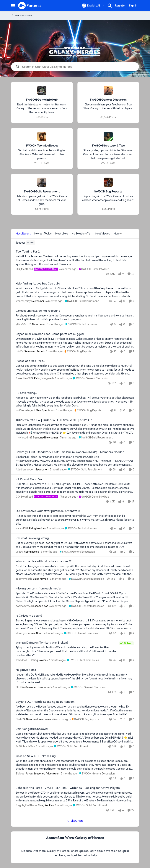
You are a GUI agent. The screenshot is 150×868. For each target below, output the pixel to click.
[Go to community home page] (30, 6)
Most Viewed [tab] (103, 234)
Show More (75, 821)
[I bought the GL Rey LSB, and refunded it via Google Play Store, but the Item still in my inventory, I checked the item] (75, 679)
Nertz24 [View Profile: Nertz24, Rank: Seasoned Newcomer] (21, 719)
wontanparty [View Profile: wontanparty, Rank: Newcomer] (23, 301)
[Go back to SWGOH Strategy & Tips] (108, 146)
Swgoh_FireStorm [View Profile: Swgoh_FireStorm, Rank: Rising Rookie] (26, 805)
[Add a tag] (31, 243)
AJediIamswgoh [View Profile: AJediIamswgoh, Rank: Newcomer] (25, 470)
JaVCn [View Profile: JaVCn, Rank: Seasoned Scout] (20, 351)
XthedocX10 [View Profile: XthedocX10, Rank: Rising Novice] (23, 660)
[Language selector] (93, 6)
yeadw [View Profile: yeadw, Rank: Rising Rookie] (19, 552)
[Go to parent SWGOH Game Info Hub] (93, 269)
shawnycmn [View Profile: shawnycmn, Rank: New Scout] (23, 633)
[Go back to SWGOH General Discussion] (108, 100)
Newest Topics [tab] (43, 234)
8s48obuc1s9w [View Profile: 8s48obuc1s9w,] (25, 746)
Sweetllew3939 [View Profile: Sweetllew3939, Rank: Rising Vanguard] (25, 378)
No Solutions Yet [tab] (81, 234)
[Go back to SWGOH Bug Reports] (108, 191)
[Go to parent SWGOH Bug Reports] (77, 351)
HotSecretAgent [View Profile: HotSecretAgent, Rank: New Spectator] (26, 410)
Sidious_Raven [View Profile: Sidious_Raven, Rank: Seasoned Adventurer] (24, 773)
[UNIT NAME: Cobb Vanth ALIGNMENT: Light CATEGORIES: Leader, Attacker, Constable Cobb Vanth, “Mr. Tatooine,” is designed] (75, 488)
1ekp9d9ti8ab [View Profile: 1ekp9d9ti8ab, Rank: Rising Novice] (24, 579)
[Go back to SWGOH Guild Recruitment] (42, 191)
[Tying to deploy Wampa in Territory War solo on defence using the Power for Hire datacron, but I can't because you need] (66, 651)
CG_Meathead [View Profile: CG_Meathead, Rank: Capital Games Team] (24, 269)
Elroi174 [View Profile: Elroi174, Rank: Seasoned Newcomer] (20, 687)
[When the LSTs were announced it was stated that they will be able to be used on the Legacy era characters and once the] (75, 765)
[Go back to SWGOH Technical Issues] (42, 146)
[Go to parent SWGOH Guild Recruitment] (81, 301)
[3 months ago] (68, 269)
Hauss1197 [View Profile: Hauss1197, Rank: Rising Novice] (22, 528)
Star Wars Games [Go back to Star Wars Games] (22, 16)
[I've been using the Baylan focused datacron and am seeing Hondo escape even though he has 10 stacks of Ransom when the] (75, 711)
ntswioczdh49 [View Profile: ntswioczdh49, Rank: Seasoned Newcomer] (24, 438)
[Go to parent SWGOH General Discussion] (90, 378)
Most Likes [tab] (62, 234)
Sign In (133, 6)
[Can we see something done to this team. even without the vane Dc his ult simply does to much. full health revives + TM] (75, 370)
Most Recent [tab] (23, 234)
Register (120, 6)
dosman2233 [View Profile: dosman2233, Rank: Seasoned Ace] (23, 606)
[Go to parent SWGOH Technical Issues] (80, 324)
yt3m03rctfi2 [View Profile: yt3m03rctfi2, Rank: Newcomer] (24, 324)
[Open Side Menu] (13, 6)
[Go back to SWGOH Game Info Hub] (42, 100)
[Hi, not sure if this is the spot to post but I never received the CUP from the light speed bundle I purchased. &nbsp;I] (75, 520)
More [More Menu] (118, 234)
